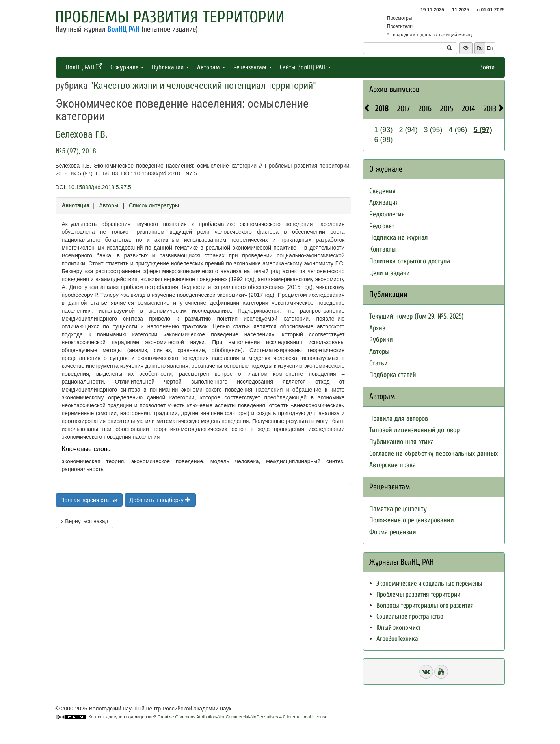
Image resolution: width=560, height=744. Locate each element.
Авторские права (393, 465)
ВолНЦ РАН (124, 29)
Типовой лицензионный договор (414, 430)
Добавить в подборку (160, 500)
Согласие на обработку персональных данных (433, 454)
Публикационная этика (402, 442)
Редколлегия (387, 214)
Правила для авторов (399, 419)
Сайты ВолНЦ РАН (305, 67)
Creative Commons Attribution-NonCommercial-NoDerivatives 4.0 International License (243, 717)
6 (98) (384, 140)
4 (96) (458, 130)
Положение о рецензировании (412, 520)
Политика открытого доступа (410, 261)
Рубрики (381, 340)
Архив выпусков (394, 89)
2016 (425, 109)
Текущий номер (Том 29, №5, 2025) (416, 316)
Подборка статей (393, 375)
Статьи (379, 363)
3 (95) (433, 130)
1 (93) (384, 130)
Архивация (384, 202)
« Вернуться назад (85, 521)
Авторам (211, 67)
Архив (377, 328)
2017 (404, 109)
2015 (447, 109)
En (490, 48)
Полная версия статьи (89, 500)
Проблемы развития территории (170, 17)
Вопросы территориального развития (425, 605)
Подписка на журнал (398, 238)
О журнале (127, 67)
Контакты (382, 249)
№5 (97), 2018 (76, 151)
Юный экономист (398, 627)
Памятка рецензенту (398, 509)
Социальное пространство (410, 616)
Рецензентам (253, 67)
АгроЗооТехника (397, 639)
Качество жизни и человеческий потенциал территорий (203, 86)
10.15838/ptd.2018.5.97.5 (100, 187)
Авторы (109, 205)
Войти (487, 67)
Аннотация (75, 205)
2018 (382, 109)
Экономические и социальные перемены (429, 583)
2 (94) (408, 130)
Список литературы (154, 205)
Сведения (382, 191)
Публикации (170, 67)
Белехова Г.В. (82, 134)
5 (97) (483, 130)
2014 (468, 109)
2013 (490, 109)
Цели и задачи (390, 273)
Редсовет (382, 226)
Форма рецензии (393, 532)
